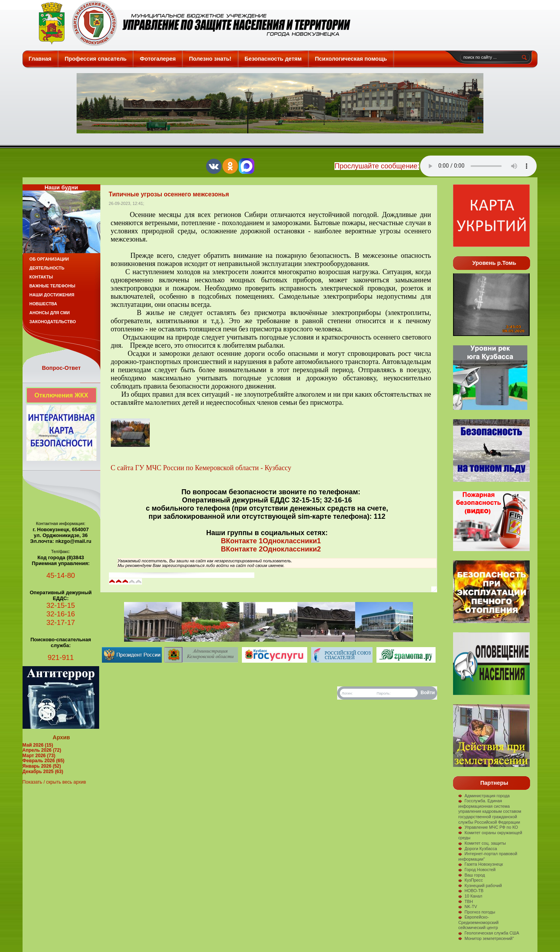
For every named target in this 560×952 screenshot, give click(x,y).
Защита (191, 23)
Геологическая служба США (489, 933)
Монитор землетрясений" (486, 938)
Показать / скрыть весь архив (54, 782)
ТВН (465, 901)
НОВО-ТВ (471, 891)
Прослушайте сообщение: (377, 166)
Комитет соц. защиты (482, 843)
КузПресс (470, 880)
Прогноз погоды (477, 912)
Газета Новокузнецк (480, 864)
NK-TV (467, 906)
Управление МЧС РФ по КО (488, 827)
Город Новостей (477, 870)
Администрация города (484, 796)
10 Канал (470, 896)
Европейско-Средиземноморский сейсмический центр (478, 922)
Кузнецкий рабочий (480, 885)
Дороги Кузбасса (478, 849)
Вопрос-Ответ (61, 368)
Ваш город (472, 875)
